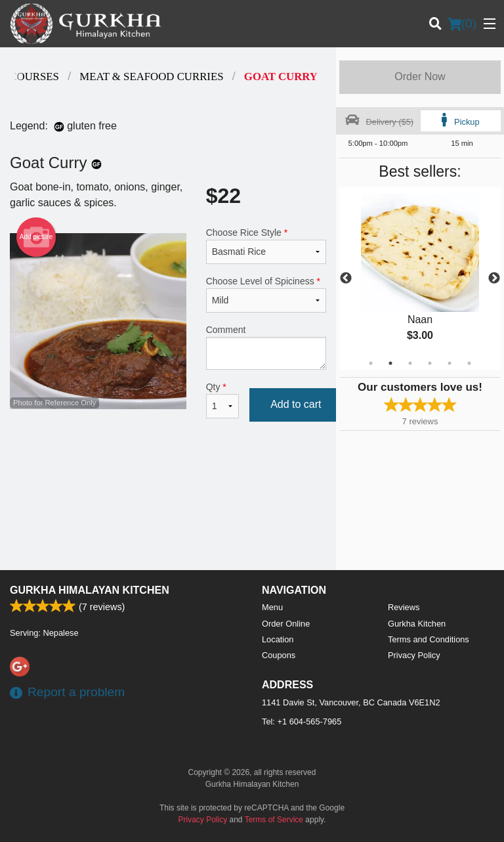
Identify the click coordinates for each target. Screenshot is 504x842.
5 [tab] (450, 363)
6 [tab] (469, 363)
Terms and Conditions (429, 639)
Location (278, 639)
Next (494, 278)
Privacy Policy (414, 655)
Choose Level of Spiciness (266, 294)
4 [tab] (430, 363)
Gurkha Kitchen (417, 624)
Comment (266, 347)
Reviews (404, 607)
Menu (272, 607)
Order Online (286, 624)
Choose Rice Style (266, 246)
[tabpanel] (420, 278)
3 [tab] (410, 363)
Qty (222, 400)
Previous (346, 278)
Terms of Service (274, 820)
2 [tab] (390, 363)
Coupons (279, 655)
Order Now (420, 77)
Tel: (302, 721)
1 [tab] (371, 363)
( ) (462, 24)
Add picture (36, 237)
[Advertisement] (168, 478)
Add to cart (296, 404)
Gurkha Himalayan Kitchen (90, 590)
